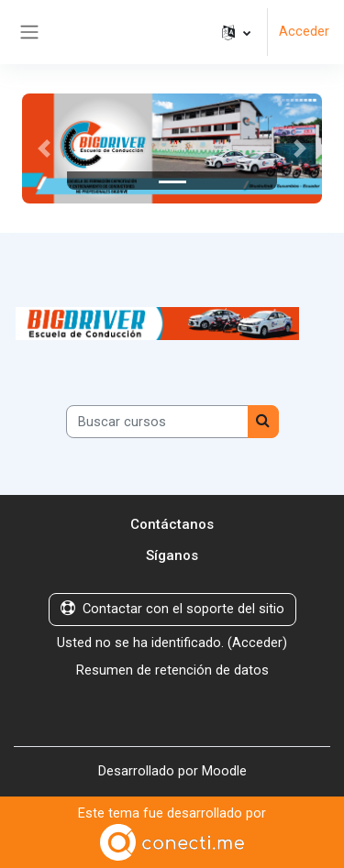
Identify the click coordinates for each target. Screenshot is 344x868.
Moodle (224, 771)
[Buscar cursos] (157, 422)
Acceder (304, 31)
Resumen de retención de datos (172, 670)
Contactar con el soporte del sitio (172, 609)
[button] (236, 32)
